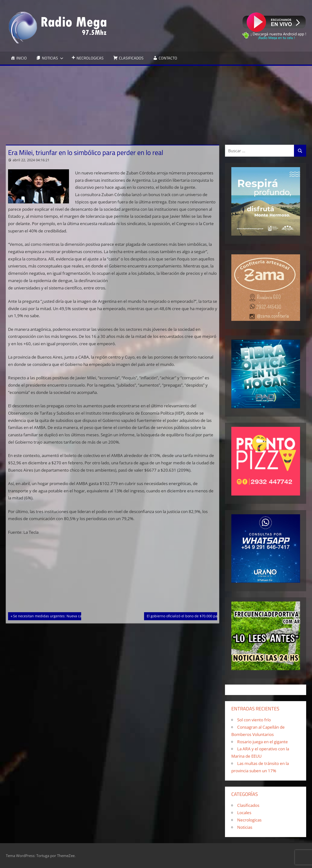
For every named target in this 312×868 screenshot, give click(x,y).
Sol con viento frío (254, 720)
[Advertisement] (156, 102)
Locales (244, 813)
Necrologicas (249, 820)
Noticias (245, 827)
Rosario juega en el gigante (263, 742)
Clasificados (248, 805)
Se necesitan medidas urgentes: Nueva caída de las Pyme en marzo (68, 616)
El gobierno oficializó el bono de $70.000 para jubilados (192, 616)
